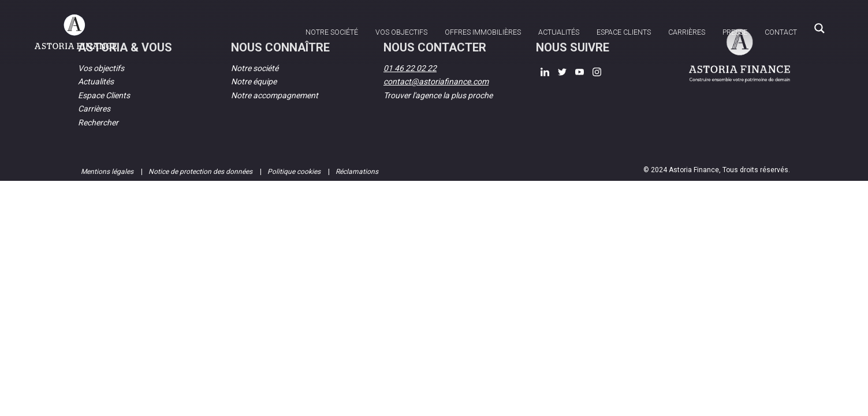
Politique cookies (295, 172)
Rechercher (98, 122)
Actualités (559, 32)
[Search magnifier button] (819, 28)
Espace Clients (104, 95)
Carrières (687, 32)
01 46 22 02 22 (410, 68)
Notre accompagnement (275, 95)
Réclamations (357, 172)
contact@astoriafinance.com (436, 81)
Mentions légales (108, 172)
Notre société (332, 32)
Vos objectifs (401, 32)
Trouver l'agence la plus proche (438, 95)
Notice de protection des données (201, 172)
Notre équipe (254, 81)
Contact (781, 32)
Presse (735, 32)
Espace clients (624, 32)
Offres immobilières (483, 32)
